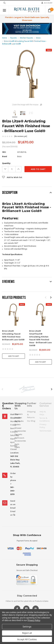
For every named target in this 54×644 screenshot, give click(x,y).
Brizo (38, 38)
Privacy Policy (34, 620)
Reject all (27, 633)
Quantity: (6, 163)
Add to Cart (14, 356)
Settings (27, 627)
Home (5, 38)
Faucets (13, 38)
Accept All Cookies (27, 639)
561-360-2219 (13, 491)
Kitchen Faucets (26, 38)
